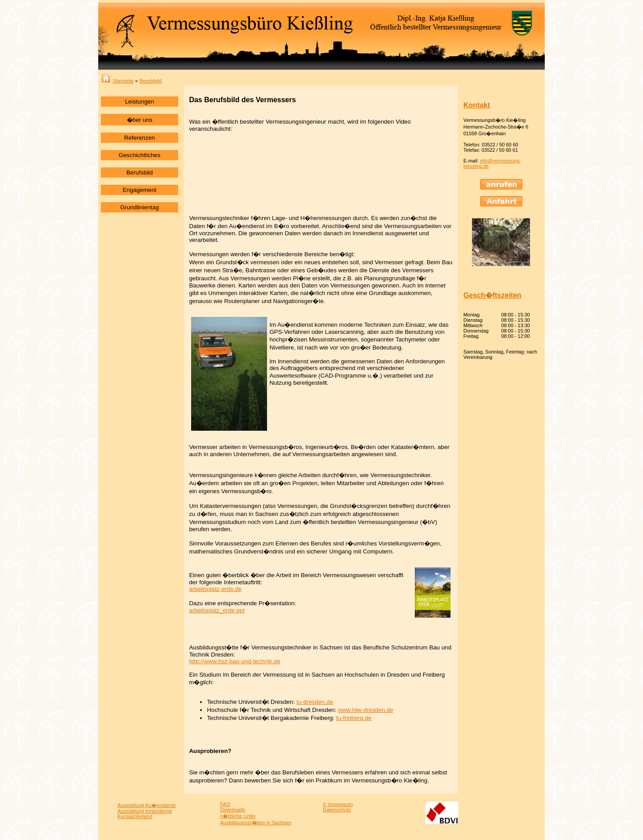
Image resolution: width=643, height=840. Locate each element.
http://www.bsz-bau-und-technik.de (234, 661)
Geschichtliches (140, 155)
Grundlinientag (140, 207)
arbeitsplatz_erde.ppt (217, 610)
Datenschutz (337, 810)
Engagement (140, 190)
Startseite (117, 81)
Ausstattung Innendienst (145, 811)
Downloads (233, 810)
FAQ (225, 804)
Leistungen (140, 102)
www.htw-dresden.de (366, 710)
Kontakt (477, 105)
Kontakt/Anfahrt (135, 816)
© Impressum (338, 804)
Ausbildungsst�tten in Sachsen (256, 823)
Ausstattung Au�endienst (146, 805)
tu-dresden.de (315, 702)
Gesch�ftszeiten (493, 295)
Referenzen (140, 138)
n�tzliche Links (238, 816)
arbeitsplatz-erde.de (215, 589)
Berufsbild (150, 81)
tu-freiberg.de (354, 718)
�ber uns (140, 120)
